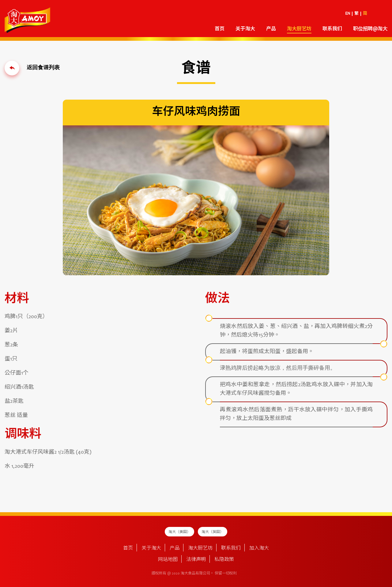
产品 (271, 29)
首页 (220, 29)
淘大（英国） (213, 532)
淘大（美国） (179, 532)
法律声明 (196, 560)
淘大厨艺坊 (299, 29)
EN (348, 14)
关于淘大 (245, 29)
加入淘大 (259, 548)
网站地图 (168, 560)
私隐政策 (224, 560)
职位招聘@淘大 (370, 29)
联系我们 (332, 29)
